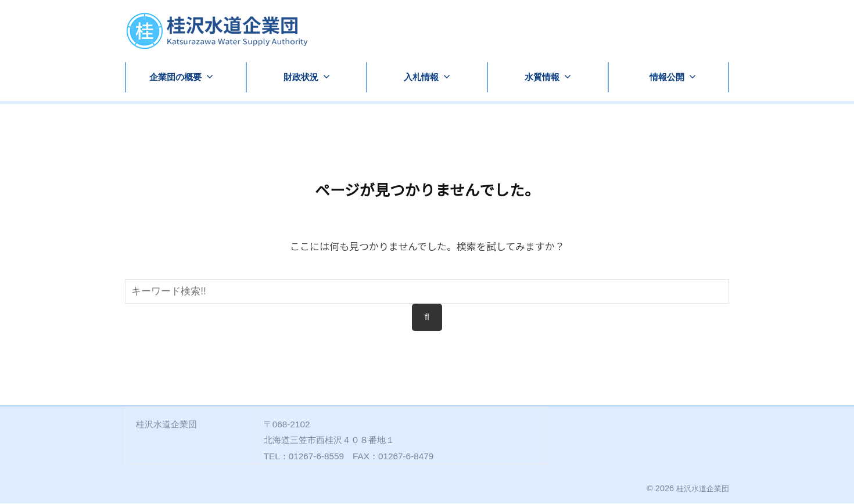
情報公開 (667, 77)
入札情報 (421, 77)
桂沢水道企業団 (701, 489)
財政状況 (301, 77)
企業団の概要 (175, 77)
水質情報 (542, 77)
